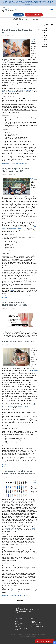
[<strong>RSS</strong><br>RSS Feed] (38, 29)
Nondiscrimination (30, 636)
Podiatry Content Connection (38, 634)
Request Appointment (34, 15)
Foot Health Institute (9, 92)
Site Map (23, 636)
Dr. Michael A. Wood (26, 90)
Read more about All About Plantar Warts (16, 164)
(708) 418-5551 (37, 19)
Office (17, 625)
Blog (16, 630)
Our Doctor (19, 623)
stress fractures (33, 370)
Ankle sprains (33, 179)
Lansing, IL (19, 158)
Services (18, 627)
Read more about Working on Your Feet (15, 595)
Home (17, 622)
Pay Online (19, 15)
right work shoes (33, 484)
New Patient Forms (21, 628)
